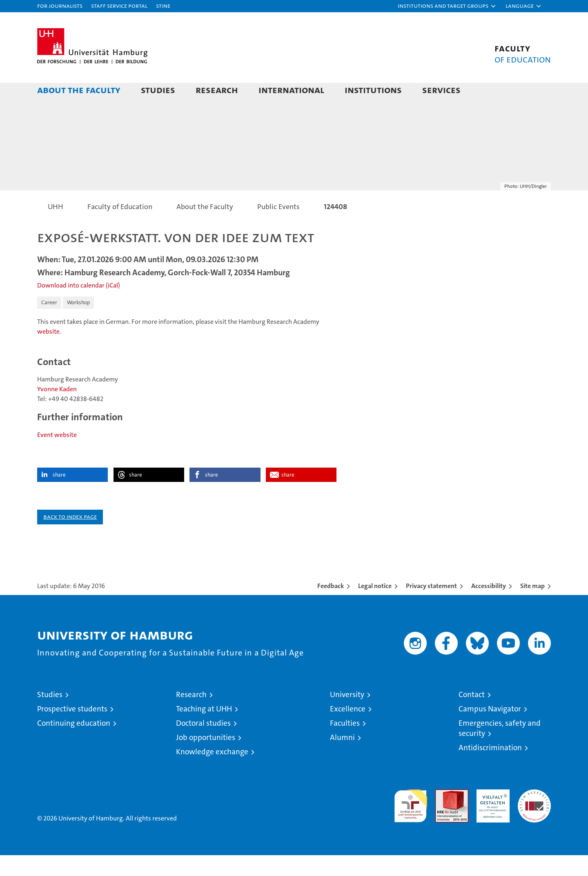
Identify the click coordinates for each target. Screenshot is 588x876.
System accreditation (534, 819)
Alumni (342, 758)
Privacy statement (431, 607)
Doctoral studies (203, 744)
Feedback (331, 607)
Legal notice (375, 607)
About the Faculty (79, 90)
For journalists (60, 6)
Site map (532, 607)
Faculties (345, 744)
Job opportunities (206, 758)
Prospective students (72, 730)
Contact (472, 715)
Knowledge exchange (212, 772)
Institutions (373, 90)
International (291, 90)
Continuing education (74, 744)
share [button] (59, 496)
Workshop (78, 323)
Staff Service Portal (119, 6)
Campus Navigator (490, 730)
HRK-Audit (491, 815)
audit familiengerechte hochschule (411, 823)
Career (49, 323)
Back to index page (70, 537)
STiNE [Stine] (163, 6)
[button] (447, 6)
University (347, 715)
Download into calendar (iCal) (79, 306)
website (48, 352)
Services (441, 90)
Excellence (348, 730)
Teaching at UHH (204, 730)
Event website (57, 456)
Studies (158, 90)
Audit (443, 815)
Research (217, 90)
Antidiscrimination (490, 768)
